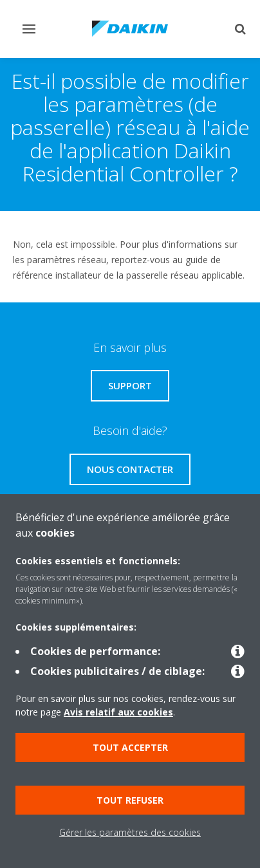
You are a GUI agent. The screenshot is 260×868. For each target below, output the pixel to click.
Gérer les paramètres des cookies (130, 832)
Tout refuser (130, 800)
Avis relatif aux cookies (118, 712)
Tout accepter (130, 747)
